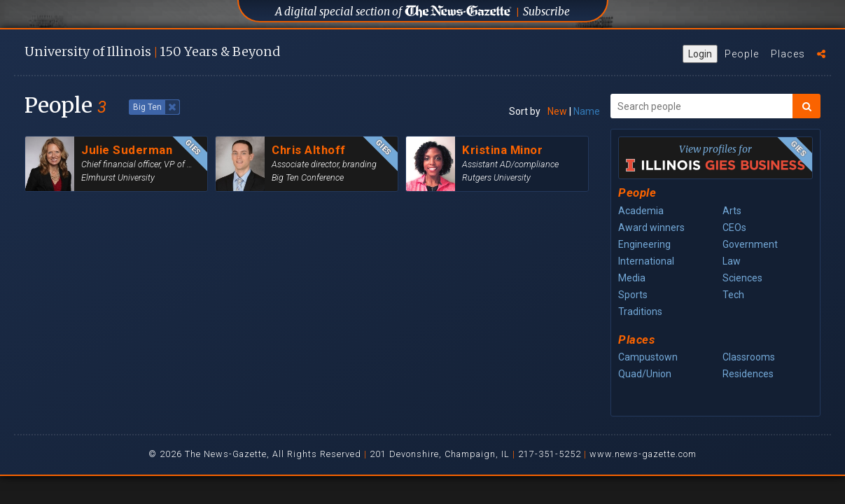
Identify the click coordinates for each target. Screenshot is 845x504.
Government (750, 244)
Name (587, 111)
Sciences (742, 278)
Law (732, 261)
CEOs (734, 227)
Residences (748, 374)
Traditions (640, 311)
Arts (732, 211)
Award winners (651, 227)
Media (632, 278)
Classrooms (749, 357)
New (557, 111)
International (646, 261)
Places (788, 54)
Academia (641, 211)
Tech (733, 295)
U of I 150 (152, 51)
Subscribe (546, 12)
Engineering (644, 244)
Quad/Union (645, 374)
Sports (633, 295)
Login (700, 54)
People (742, 54)
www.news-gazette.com (643, 454)
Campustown (648, 357)
